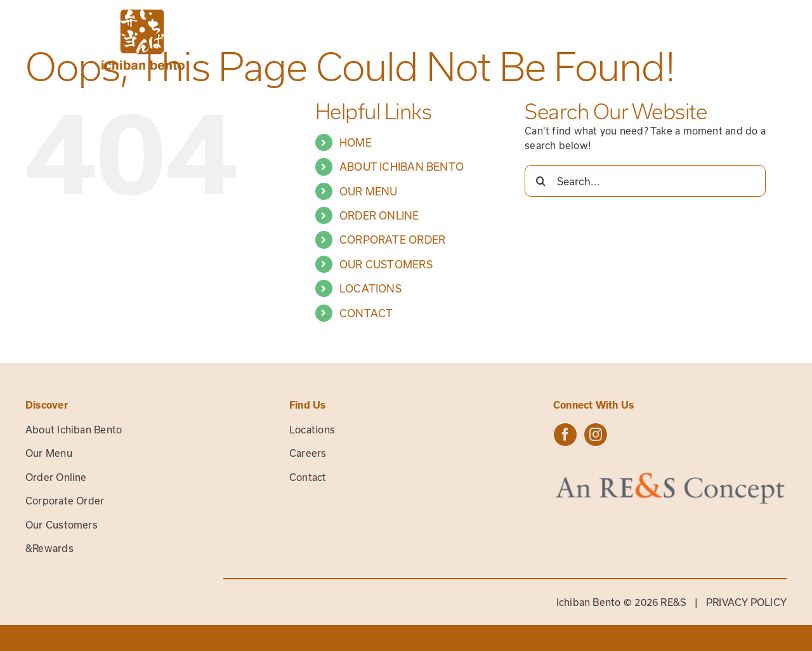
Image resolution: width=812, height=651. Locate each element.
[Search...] (645, 181)
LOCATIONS (370, 288)
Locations (312, 430)
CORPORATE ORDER (392, 240)
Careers (308, 453)
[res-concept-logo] (670, 477)
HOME (356, 142)
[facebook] (565, 435)
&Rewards (49, 548)
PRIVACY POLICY (746, 602)
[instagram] (596, 435)
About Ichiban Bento (74, 430)
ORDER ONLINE (379, 215)
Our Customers (62, 525)
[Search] (540, 181)
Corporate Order (65, 501)
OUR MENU (369, 191)
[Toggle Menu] (777, 40)
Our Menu (49, 453)
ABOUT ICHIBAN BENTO (402, 167)
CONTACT (366, 313)
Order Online (56, 477)
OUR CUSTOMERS (386, 264)
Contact (308, 477)
